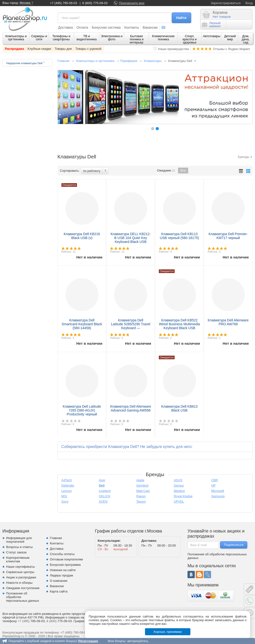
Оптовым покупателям (66, 559)
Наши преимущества (174, 49)
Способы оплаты (62, 554)
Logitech (105, 491)
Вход (249, 3)
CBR (215, 480)
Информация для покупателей (19, 540)
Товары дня (63, 49)
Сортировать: (70, 171)
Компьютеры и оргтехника (16, 38)
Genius (179, 485)
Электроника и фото (112, 38)
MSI (64, 496)
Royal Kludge (183, 496)
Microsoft (218, 491)
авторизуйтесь (138, 641)
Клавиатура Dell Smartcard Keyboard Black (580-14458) (82, 324)
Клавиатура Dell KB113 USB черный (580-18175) (179, 236)
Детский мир (230, 38)
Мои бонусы (116, 641)
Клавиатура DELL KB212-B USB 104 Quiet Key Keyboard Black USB (131, 238)
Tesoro (141, 502)
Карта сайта (59, 591)
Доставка (66, 27)
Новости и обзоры (19, 583)
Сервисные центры (20, 572)
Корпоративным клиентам (18, 559)
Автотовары (212, 36)
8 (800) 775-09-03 (95, 3)
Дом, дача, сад (246, 39)
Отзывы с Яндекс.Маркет (232, 49)
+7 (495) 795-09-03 (64, 3)
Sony (65, 502)
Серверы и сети (39, 38)
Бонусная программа (65, 565)
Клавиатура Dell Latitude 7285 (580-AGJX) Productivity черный (82, 410)
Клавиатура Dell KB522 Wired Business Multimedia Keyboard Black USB (179, 324)
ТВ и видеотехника (87, 38)
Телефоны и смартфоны (61, 38)
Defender (68, 485)
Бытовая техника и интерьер (136, 39)
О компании (59, 581)
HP (213, 485)
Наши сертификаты (20, 567)
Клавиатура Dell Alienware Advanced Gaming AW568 (131, 408)
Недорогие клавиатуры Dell (25, 63)
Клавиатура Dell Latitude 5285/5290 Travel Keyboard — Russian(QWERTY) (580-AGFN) (131, 328)
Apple (140, 480)
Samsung (218, 496)
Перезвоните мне (132, 3)
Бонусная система (106, 27)
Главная (64, 61)
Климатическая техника (163, 38)
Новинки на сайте (63, 570)
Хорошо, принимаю (168, 632)
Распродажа (14, 49)
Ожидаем (166, 171)
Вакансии (150, 27)
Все (183, 170)
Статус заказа (16, 552)
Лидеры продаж (61, 575)
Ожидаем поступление (23, 588)
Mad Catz (143, 491)
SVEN (103, 502)
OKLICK (105, 496)
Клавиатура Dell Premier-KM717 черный (228, 236)
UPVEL (179, 502)
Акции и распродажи (21, 577)
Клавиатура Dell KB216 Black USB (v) (82, 236)
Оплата (82, 27)
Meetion (179, 491)
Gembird (142, 485)
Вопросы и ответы (19, 547)
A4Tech (67, 480)
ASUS (178, 480)
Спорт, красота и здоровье (190, 39)
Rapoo (141, 496)
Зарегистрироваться (226, 3)
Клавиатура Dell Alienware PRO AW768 (228, 322)
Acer (102, 480)
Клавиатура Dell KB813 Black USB (179, 408)
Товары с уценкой (88, 49)
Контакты (132, 27)
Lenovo (67, 491)
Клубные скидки (39, 49)
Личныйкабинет (212, 25)
